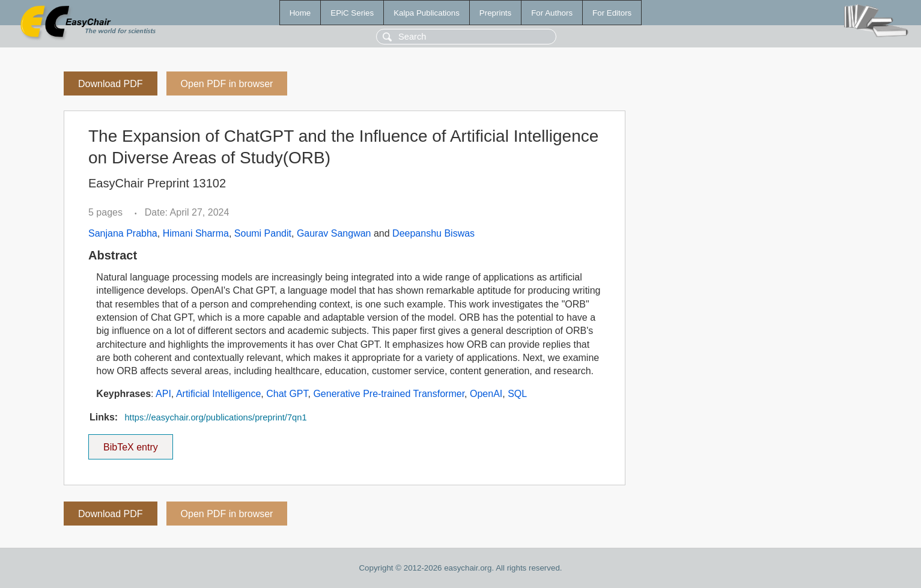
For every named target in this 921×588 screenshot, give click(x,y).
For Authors (552, 13)
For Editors (612, 13)
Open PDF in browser (227, 84)
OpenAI (486, 394)
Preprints (495, 13)
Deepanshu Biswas (433, 233)
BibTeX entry (130, 443)
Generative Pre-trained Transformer (389, 394)
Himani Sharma (196, 233)
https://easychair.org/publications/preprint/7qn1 (215, 417)
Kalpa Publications (427, 13)
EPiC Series (352, 13)
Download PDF (111, 84)
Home (300, 13)
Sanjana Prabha (123, 233)
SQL (517, 394)
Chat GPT (287, 394)
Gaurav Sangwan (334, 233)
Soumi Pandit (263, 233)
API (163, 394)
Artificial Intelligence (218, 394)
